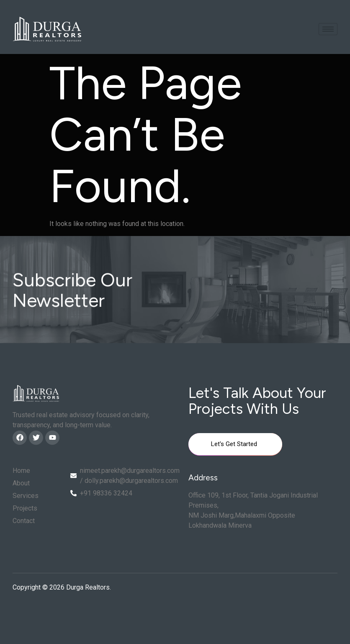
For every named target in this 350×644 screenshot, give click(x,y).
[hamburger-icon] (328, 29)
